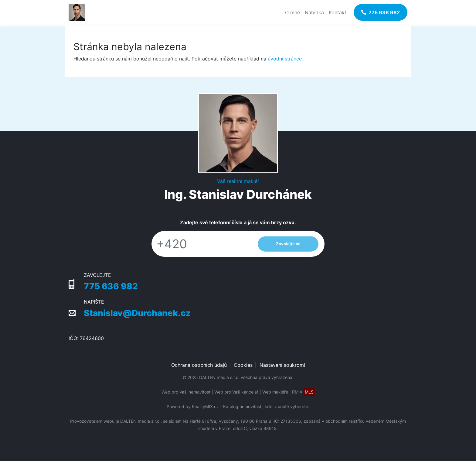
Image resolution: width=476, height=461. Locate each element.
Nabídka (314, 12)
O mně (292, 12)
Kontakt (338, 12)
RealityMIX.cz (205, 406)
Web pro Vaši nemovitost (186, 392)
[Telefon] (202, 244)
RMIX (303, 392)
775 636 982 (111, 286)
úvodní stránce (285, 59)
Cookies (243, 365)
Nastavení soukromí (282, 365)
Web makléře (275, 392)
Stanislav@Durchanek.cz (137, 313)
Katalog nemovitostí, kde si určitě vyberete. (266, 406)
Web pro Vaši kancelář (236, 392)
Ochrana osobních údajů (199, 365)
